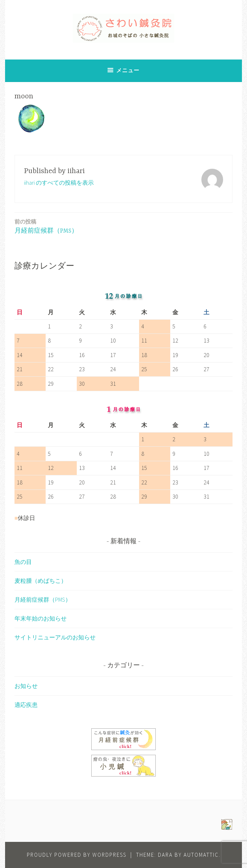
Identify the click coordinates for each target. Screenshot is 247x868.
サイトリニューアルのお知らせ (55, 637)
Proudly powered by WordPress (77, 855)
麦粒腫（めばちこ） (41, 581)
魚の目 (23, 562)
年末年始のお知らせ (41, 618)
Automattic (201, 855)
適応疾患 (26, 705)
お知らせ (26, 686)
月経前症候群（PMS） (46, 226)
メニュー (128, 70)
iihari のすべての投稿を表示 (59, 183)
